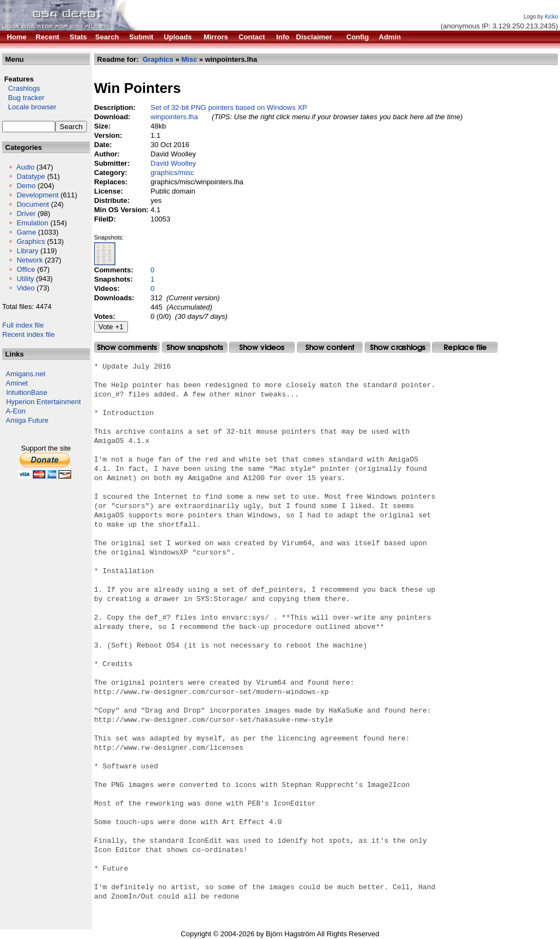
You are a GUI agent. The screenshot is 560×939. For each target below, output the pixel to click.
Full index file (23, 325)
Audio (25, 167)
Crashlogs (21, 88)
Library (27, 251)
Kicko (551, 17)
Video (25, 288)
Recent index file (28, 334)
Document (33, 204)
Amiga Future (27, 420)
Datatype (31, 176)
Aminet (17, 383)
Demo (26, 186)
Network (30, 260)
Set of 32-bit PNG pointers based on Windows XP (229, 107)
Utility (25, 279)
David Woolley (173, 163)
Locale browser (29, 107)
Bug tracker (23, 98)
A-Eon (16, 411)
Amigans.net (26, 374)
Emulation (32, 223)
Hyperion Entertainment (43, 402)
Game (26, 232)
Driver (26, 214)
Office (26, 269)
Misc (189, 59)
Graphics (31, 241)
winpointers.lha (174, 117)
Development (37, 195)
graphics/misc (172, 173)
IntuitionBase (27, 392)
